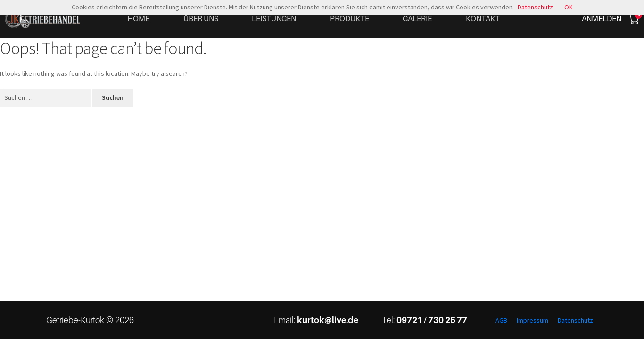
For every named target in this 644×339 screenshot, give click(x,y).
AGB (501, 320)
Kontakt (483, 18)
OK (569, 7)
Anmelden (602, 18)
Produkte (350, 18)
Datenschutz (575, 320)
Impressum (533, 320)
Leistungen (274, 18)
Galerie (417, 18)
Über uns (201, 18)
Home (138, 18)
